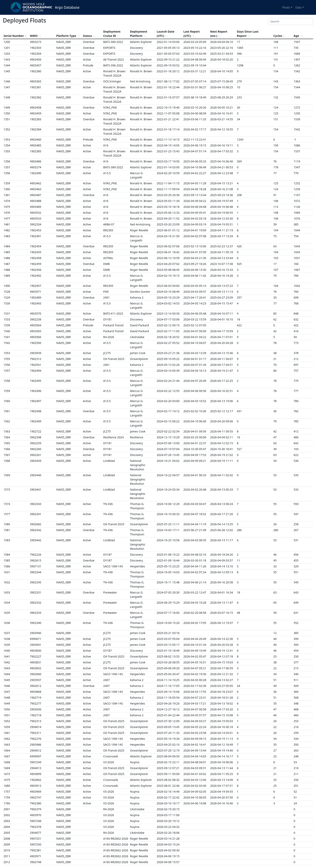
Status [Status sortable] (89, 36)
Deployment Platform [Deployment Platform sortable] (139, 34)
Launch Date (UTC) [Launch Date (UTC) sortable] (165, 34)
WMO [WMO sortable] (36, 36)
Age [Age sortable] (298, 36)
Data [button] (298, 7)
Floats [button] (286, 7)
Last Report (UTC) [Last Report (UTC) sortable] (192, 34)
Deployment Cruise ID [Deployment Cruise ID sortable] (112, 34)
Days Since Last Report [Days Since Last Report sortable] (248, 34)
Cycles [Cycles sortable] (280, 36)
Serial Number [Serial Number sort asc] (16, 36)
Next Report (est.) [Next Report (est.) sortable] (219, 34)
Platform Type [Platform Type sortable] (68, 36)
